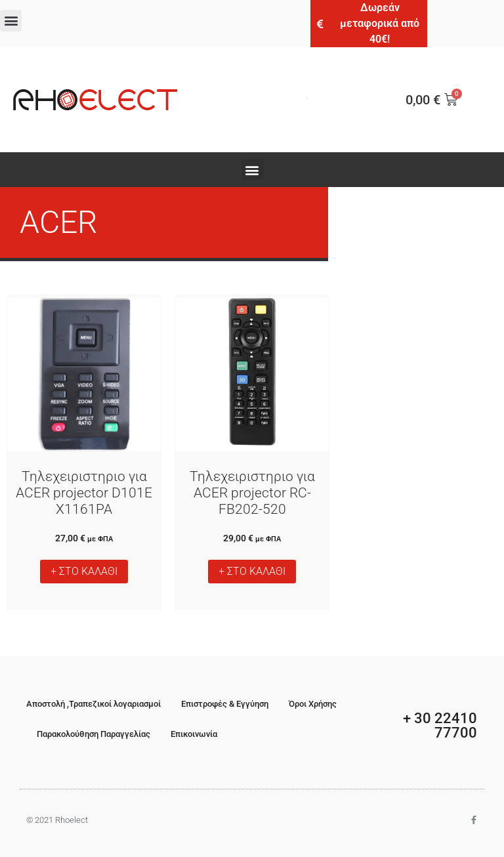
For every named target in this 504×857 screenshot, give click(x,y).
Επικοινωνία (194, 734)
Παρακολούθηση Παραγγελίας (94, 734)
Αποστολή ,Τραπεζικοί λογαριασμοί (94, 704)
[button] (11, 21)
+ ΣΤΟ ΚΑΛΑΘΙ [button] (84, 571)
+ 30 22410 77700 (440, 725)
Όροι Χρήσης (313, 704)
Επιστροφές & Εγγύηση (225, 704)
